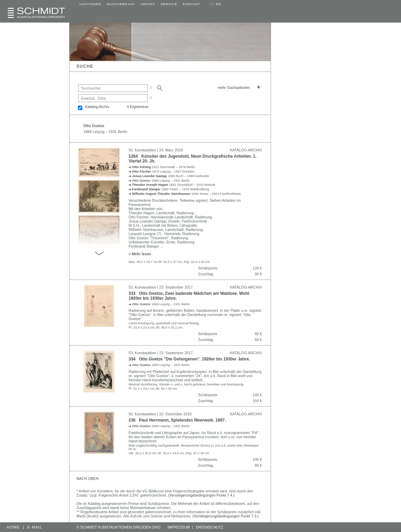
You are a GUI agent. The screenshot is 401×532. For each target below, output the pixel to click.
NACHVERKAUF (121, 4)
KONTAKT (191, 4)
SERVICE (169, 4)
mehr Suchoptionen (234, 88)
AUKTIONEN (90, 4)
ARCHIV (148, 4)
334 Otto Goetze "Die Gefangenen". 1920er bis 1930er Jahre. (189, 359)
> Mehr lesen (140, 254)
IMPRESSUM (179, 527)
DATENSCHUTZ (210, 527)
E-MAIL (35, 527)
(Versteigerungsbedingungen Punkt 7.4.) (201, 495)
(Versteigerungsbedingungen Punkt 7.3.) (226, 516)
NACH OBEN (87, 479)
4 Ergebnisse (138, 107)
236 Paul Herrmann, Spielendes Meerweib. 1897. (177, 420)
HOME (13, 527)
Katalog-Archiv (97, 107)
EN (219, 4)
